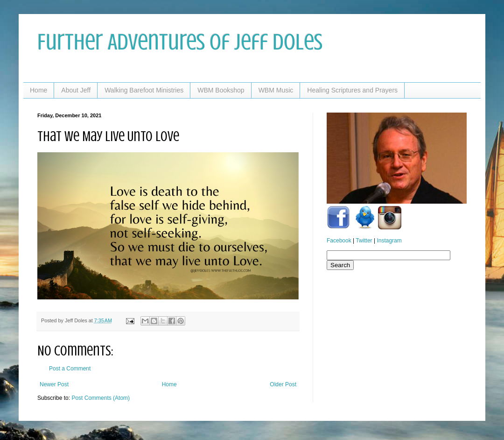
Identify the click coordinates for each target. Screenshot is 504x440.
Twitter (364, 241)
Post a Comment (70, 369)
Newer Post (54, 384)
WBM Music (276, 90)
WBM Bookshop (221, 90)
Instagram (389, 241)
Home (38, 90)
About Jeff (76, 90)
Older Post (283, 384)
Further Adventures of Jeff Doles (180, 42)
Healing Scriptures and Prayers (352, 90)
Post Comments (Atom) (101, 398)
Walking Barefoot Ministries (144, 90)
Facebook (339, 241)
